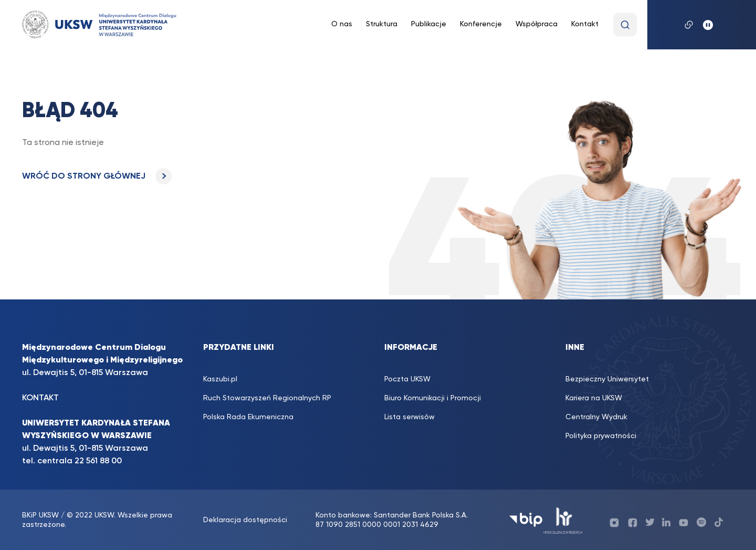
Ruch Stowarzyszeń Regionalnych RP (267, 398)
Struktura (382, 24)
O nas (342, 24)
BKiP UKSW (41, 515)
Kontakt (585, 24)
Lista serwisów (409, 417)
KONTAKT (40, 398)
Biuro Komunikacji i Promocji (433, 398)
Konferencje (481, 24)
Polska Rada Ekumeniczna (248, 417)
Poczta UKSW (407, 379)
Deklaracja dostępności (245, 520)
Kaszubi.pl (220, 379)
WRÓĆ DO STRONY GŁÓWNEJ (97, 177)
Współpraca (537, 24)
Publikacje (429, 24)
